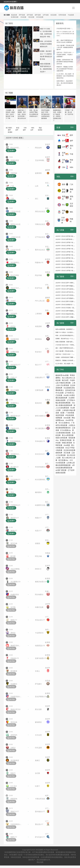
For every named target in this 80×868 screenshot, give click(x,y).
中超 (71, 154)
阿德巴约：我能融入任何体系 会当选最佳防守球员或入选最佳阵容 (65, 69)
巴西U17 (14, 377)
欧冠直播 (54, 15)
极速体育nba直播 (62, 375)
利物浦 (64, 212)
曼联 (64, 184)
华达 (12, 492)
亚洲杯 (64, 154)
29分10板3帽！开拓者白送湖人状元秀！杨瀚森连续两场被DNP (65, 47)
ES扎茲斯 (38, 748)
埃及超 (48, 681)
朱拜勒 (13, 607)
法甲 (32, 130)
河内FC (13, 301)
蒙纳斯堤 (38, 722)
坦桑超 (48, 400)
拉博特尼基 (15, 352)
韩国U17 (38, 518)
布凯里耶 (38, 326)
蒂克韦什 (38, 352)
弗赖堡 (71, 191)
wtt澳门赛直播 (61, 470)
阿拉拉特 (38, 148)
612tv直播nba (66, 430)
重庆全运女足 (40, 250)
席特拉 (13, 633)
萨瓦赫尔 (38, 684)
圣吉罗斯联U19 (41, 697)
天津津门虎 (63, 220)
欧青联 (48, 259)
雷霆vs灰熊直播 (61, 438)
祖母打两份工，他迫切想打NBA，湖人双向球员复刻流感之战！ (65, 83)
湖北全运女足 (40, 211)
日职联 (64, 161)
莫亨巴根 (14, 543)
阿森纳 (71, 220)
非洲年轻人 (15, 403)
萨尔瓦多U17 (40, 837)
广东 (12, 186)
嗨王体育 (65, 380)
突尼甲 (48, 668)
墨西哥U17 (15, 518)
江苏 (12, 199)
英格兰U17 (15, 812)
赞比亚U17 (39, 824)
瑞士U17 (38, 365)
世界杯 (40, 130)
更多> (72, 127)
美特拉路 (14, 722)
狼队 (71, 212)
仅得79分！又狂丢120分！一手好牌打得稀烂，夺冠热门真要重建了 (65, 54)
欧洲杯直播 (15, 17)
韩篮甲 (71, 161)
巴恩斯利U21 (15, 505)
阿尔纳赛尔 (39, 594)
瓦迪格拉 (14, 684)
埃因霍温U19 (40, 646)
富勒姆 (71, 198)
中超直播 (71, 15)
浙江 (37, 199)
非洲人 (37, 671)
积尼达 (13, 326)
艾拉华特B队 (40, 160)
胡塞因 (37, 543)
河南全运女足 (40, 224)
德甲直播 (38, 15)
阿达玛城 (38, 275)
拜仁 (64, 205)
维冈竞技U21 (15, 416)
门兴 (71, 184)
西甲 (9, 130)
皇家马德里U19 (41, 658)
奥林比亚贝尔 (16, 709)
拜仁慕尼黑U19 (41, 428)
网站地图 (40, 862)
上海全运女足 (16, 237)
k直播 (62, 413)
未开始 (11, 546)
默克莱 (13, 556)
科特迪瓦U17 (15, 365)
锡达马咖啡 (15, 390)
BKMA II (38, 569)
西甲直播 (22, 15)
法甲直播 (46, 15)
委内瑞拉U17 (40, 812)
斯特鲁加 (38, 339)
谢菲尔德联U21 (41, 416)
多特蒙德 (64, 191)
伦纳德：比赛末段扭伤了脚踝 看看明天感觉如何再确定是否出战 (65, 62)
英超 (40, 128)
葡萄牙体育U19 (41, 582)
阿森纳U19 (39, 262)
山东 (37, 186)
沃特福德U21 (15, 480)
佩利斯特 (38, 492)
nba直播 (67, 445)
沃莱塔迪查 (39, 390)
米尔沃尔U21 (40, 454)
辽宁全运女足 (40, 237)
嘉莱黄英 (38, 173)
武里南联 (14, 314)
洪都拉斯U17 (40, 377)
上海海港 (38, 314)
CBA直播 (23, 17)
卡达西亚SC (39, 633)
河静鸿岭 (14, 173)
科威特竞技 (15, 594)
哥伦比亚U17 (40, 620)
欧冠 (18, 128)
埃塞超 (48, 272)
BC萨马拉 (39, 288)
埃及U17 (38, 531)
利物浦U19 (15, 658)
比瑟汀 (37, 786)
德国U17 (14, 620)
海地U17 (14, 531)
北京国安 (71, 205)
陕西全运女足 (16, 224)
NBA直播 (31, 17)
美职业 (71, 147)
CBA (25, 128)
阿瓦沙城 (38, 556)
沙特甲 (48, 323)
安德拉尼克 (15, 160)
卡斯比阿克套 (40, 799)
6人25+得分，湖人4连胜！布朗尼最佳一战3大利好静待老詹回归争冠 (65, 76)
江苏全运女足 (16, 211)
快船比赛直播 (67, 443)
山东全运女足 (16, 250)
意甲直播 (30, 15)
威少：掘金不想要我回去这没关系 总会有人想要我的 (65, 41)
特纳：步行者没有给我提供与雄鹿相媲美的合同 (46, 44)
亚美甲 (48, 144)
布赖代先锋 (39, 607)
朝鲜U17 (14, 837)
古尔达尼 (38, 735)
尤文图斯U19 (15, 582)
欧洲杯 (10, 132)
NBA (33, 128)
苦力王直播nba (64, 423)
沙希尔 (13, 748)
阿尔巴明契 (15, 275)
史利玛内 (14, 735)
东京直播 (67, 453)
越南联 (48, 170)
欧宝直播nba (63, 460)
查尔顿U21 (15, 467)
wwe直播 (67, 418)
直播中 (11, 151)
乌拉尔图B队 (15, 569)
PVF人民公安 (40, 301)
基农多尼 (38, 403)
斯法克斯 (38, 709)
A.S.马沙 (14, 786)
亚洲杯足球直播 (66, 440)
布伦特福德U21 (41, 467)
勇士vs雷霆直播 (68, 435)
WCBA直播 (40, 17)
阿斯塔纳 (14, 799)
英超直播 (14, 15)
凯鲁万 (13, 773)
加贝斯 (37, 773)
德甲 (24, 130)
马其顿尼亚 (15, 339)
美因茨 (64, 198)
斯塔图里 (14, 671)
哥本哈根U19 (40, 441)
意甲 (17, 130)
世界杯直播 (62, 15)
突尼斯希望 (15, 760)
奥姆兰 (37, 760)
